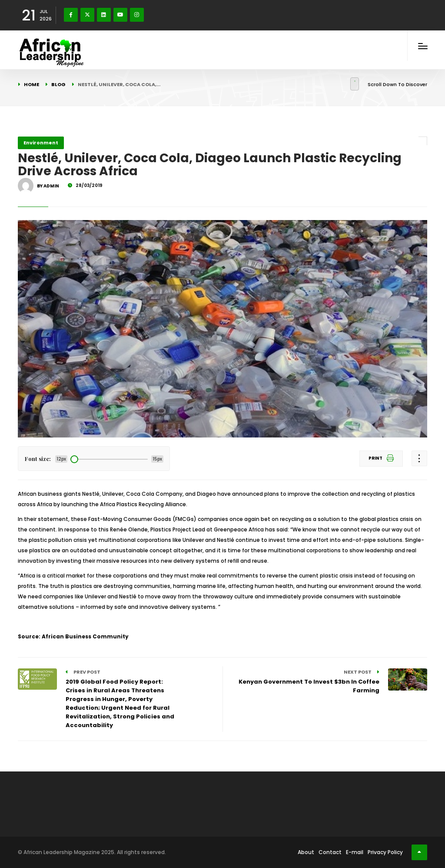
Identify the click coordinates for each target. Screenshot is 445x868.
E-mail (355, 852)
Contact (330, 852)
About (306, 852)
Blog (58, 84)
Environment (41, 143)
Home (32, 84)
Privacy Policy (385, 852)
